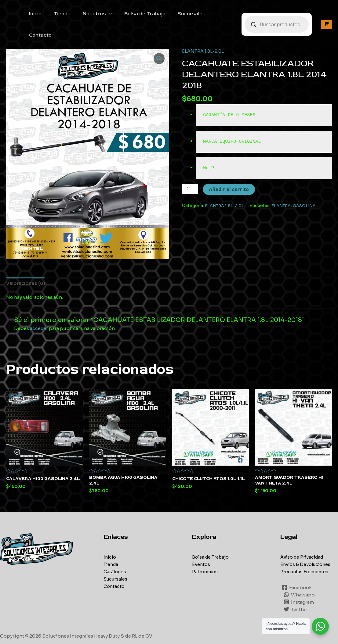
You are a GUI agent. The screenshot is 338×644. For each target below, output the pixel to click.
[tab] (26, 263)
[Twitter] (296, 590)
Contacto (114, 567)
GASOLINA (306, 185)
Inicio (40, 14)
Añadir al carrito (229, 169)
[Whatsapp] (300, 576)
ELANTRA (282, 185)
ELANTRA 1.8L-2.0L (203, 31)
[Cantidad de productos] (190, 169)
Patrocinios (206, 552)
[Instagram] (299, 583)
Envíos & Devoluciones (307, 545)
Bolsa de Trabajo (142, 14)
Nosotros (97, 14)
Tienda (64, 14)
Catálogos (115, 552)
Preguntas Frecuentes (305, 552)
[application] (108, 14)
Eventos (201, 545)
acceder (39, 309)
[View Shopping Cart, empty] (326, 14)
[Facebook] (297, 568)
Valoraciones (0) (26, 263)
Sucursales (186, 14)
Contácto (221, 14)
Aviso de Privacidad (303, 538)
